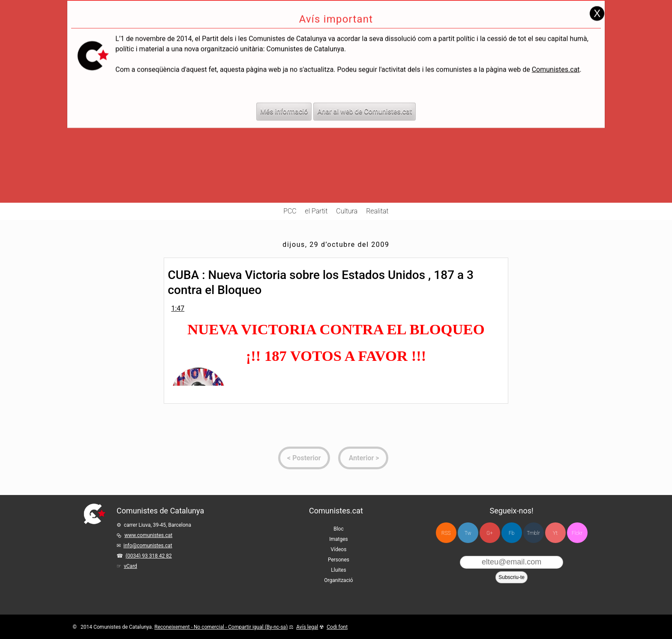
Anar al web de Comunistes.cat (364, 95)
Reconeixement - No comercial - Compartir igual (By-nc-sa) (221, 627)
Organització (338, 580)
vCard (130, 566)
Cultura (347, 211)
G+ (490, 533)
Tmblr (533, 533)
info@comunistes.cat (148, 546)
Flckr (577, 533)
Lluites (338, 570)
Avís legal (307, 627)
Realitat (377, 211)
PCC (290, 211)
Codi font (337, 627)
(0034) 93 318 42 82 (149, 556)
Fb (511, 533)
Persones (339, 560)
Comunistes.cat (556, 53)
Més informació (284, 95)
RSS (446, 533)
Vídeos (339, 549)
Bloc (339, 529)
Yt (555, 533)
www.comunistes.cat (148, 535)
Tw (468, 533)
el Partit (316, 211)
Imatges (339, 539)
